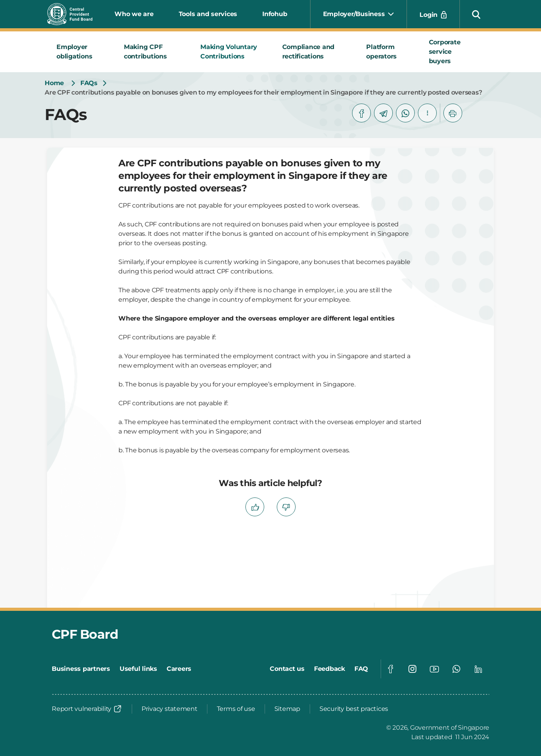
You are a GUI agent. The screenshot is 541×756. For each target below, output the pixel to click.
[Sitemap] (287, 709)
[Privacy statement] (170, 709)
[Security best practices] (354, 709)
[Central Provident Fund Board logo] (74, 14)
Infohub (275, 14)
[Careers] (179, 669)
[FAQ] (361, 669)
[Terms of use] (236, 709)
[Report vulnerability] (87, 709)
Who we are (134, 14)
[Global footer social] (390, 669)
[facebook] (361, 113)
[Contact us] (287, 669)
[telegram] (383, 113)
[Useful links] (138, 669)
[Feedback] (330, 669)
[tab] (81, 52)
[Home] (54, 83)
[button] (476, 14)
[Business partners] (81, 669)
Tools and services (208, 14)
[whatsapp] (405, 113)
